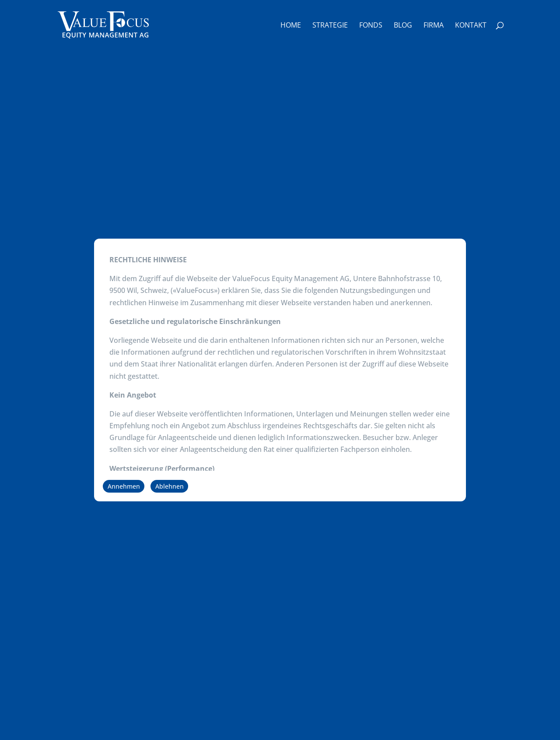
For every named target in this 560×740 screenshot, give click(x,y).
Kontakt (471, 26)
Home (291, 26)
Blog (403, 26)
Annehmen (124, 486)
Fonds (371, 26)
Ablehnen (170, 486)
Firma (434, 26)
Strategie (330, 26)
